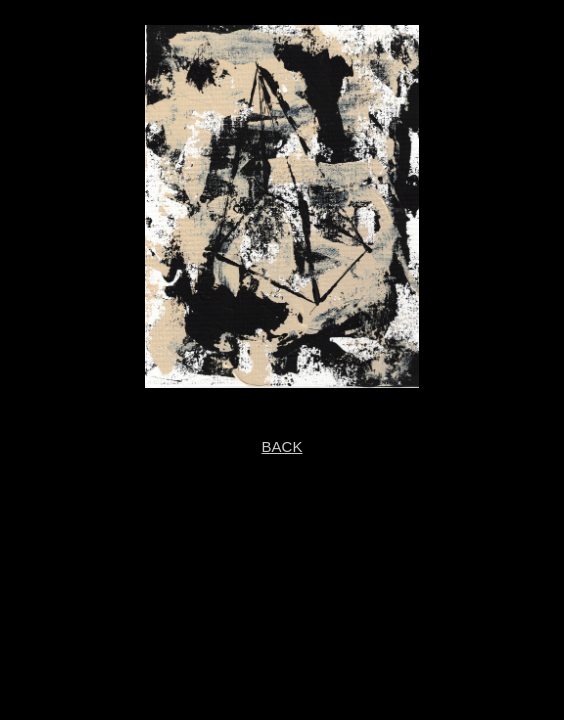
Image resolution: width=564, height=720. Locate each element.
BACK (282, 446)
